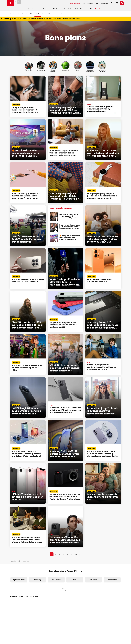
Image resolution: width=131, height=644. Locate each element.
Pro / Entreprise (88, 3)
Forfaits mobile (44, 9)
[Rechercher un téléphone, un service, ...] (42, 3)
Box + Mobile (68, 9)
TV (91, 9)
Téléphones (57, 9)
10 (72, 554)
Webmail (117, 3)
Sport (44, 14)
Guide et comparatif (68, 14)
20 (76, 554)
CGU (21, 596)
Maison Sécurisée (81, 9)
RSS (36, 596)
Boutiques (105, 3)
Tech (38, 14)
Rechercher (65, 3)
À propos (29, 596)
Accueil (21, 14)
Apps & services (75, 3)
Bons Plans (99, 9)
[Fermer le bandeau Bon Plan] (129, 19)
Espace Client (122, 3)
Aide (97, 3)
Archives (13, 596)
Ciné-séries (29, 14)
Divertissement (53, 14)
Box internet (32, 9)
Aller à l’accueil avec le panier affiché (112, 3)
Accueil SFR (11, 3)
